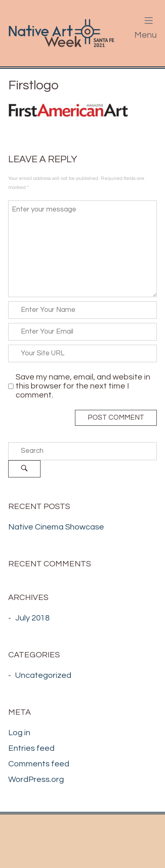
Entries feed (31, 748)
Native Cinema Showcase (56, 527)
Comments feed (39, 764)
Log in (19, 733)
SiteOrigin (82, 845)
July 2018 (32, 618)
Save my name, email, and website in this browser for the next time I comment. (83, 386)
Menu (146, 28)
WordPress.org (36, 779)
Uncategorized (43, 675)
